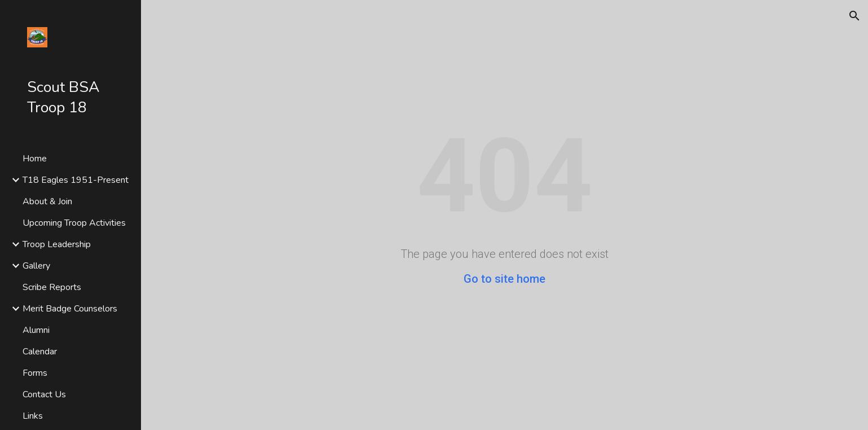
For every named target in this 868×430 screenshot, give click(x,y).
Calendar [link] (40, 352)
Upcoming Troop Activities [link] (74, 223)
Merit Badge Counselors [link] (70, 309)
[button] (854, 16)
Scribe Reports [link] (52, 287)
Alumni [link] (36, 330)
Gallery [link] (36, 266)
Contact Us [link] (44, 394)
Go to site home (505, 279)
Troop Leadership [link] (57, 244)
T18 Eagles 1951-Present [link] (76, 180)
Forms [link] (35, 373)
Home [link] (35, 159)
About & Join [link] (47, 201)
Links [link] (33, 416)
